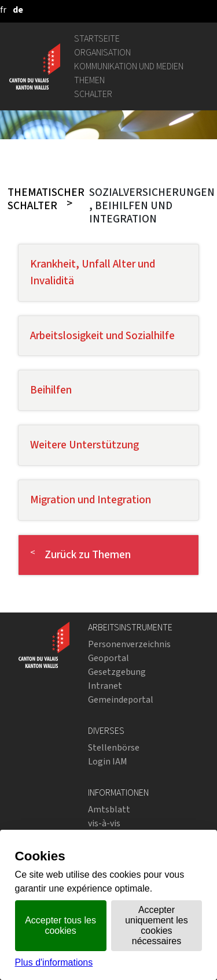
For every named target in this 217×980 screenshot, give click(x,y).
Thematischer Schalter (46, 199)
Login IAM (108, 761)
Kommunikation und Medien (129, 66)
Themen (89, 80)
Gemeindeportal (121, 699)
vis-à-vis (104, 823)
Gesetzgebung (117, 672)
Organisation (102, 52)
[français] (3, 10)
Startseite (97, 38)
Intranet (105, 686)
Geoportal (108, 658)
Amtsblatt (109, 809)
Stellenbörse (114, 747)
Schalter (93, 94)
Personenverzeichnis (129, 644)
